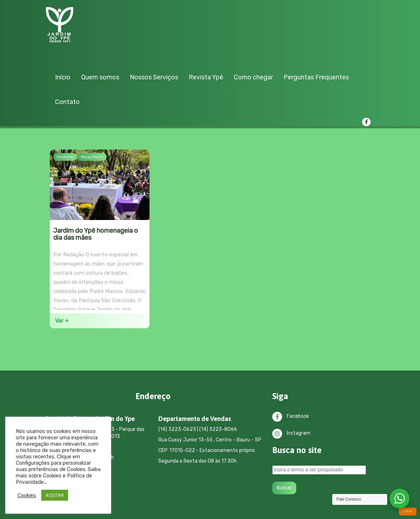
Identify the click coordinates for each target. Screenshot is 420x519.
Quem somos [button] (100, 77)
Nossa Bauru (92, 157)
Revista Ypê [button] (206, 77)
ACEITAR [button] (55, 495)
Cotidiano (65, 157)
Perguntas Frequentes (316, 77)
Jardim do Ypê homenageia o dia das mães (96, 234)
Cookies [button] (27, 495)
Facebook (291, 416)
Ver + (62, 321)
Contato (67, 102)
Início (63, 77)
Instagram (291, 433)
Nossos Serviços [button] (154, 77)
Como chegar (253, 77)
